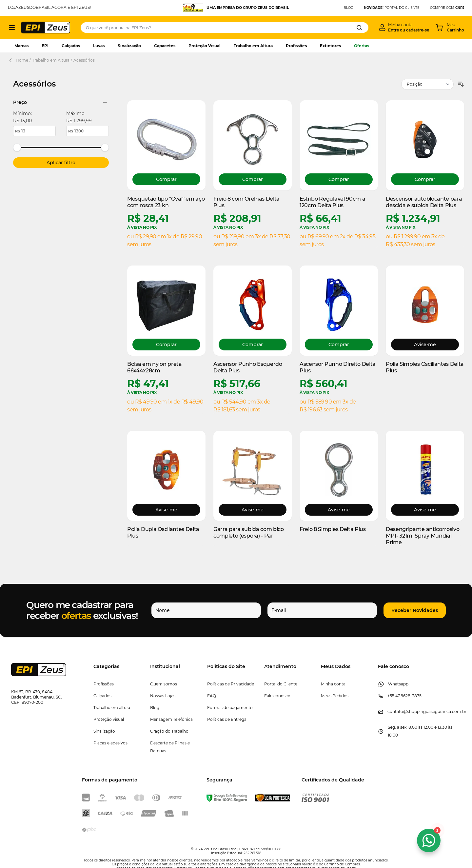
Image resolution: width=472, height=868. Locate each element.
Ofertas (362, 46)
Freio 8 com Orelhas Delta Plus (246, 202)
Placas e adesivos (110, 743)
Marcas (21, 46)
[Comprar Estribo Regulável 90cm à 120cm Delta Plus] (339, 179)
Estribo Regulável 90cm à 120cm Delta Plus (332, 202)
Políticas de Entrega (227, 719)
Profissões (296, 46)
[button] (415, 610)
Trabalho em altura (112, 708)
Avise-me (425, 345)
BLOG (348, 8)
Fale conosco (277, 696)
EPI (45, 46)
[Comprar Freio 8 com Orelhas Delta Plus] (253, 179)
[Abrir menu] (12, 28)
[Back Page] (12, 60)
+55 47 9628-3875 (404, 696)
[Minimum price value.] (34, 131)
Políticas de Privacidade (231, 684)
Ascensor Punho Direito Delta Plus (338, 367)
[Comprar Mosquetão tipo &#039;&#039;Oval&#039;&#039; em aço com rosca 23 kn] (166, 179)
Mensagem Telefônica (171, 719)
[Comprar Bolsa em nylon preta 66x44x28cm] (166, 345)
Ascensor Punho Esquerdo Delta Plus (248, 367)
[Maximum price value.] (88, 131)
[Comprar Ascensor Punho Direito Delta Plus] (339, 345)
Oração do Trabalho (169, 731)
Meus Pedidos (335, 696)
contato (395, 711)
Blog (155, 708)
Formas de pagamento (230, 708)
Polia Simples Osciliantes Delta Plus (425, 367)
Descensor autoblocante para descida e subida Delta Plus (424, 202)
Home (22, 60)
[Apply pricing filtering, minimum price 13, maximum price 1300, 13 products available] (61, 163)
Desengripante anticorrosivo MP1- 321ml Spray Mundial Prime (423, 536)
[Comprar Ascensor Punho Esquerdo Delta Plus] (253, 345)
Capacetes (165, 46)
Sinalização (129, 46)
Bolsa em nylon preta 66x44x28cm (155, 367)
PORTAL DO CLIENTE (392, 8)
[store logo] (46, 27)
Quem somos (164, 684)
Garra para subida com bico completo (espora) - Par (249, 533)
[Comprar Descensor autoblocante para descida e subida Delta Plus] (425, 179)
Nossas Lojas (163, 696)
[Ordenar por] (427, 84)
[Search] (359, 28)
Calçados (71, 46)
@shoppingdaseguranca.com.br (435, 711)
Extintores (330, 46)
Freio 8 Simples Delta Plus (333, 529)
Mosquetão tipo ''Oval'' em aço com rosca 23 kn (166, 202)
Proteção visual (109, 719)
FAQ (212, 696)
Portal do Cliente (281, 684)
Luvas (99, 46)
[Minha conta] (404, 28)
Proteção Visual (205, 46)
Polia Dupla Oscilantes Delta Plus (163, 533)
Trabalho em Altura (253, 46)
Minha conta (333, 684)
